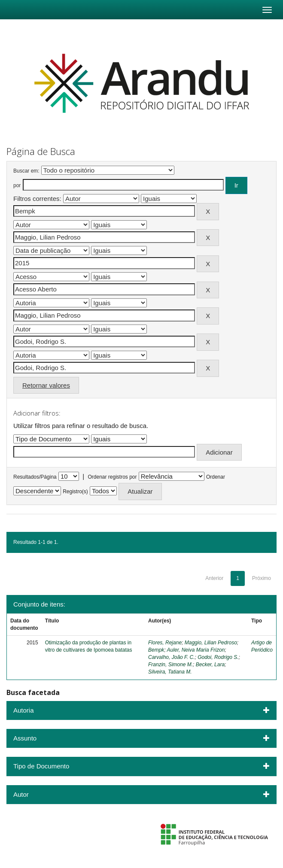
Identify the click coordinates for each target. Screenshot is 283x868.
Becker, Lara (210, 665)
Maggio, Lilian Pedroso (211, 643)
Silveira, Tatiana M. (170, 672)
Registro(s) (75, 492)
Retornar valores (46, 385)
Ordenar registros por (112, 477)
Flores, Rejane (165, 643)
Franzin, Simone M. (170, 665)
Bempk (156, 650)
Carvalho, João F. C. (172, 657)
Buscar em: (26, 171)
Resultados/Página (35, 477)
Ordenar (216, 477)
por (17, 185)
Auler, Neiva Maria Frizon (196, 650)
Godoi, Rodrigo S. (218, 657)
